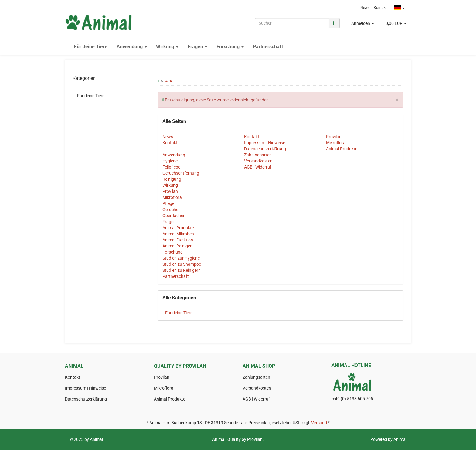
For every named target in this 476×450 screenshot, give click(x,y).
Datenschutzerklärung (265, 149)
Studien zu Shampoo (182, 264)
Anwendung (132, 47)
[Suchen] (292, 23)
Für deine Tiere (91, 47)
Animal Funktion (178, 240)
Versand (319, 423)
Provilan (334, 137)
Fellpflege (171, 167)
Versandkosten (258, 161)
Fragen (197, 47)
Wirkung (167, 47)
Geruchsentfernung (181, 173)
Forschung (230, 47)
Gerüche (170, 210)
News (365, 8)
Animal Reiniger (177, 246)
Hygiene (170, 161)
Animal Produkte (342, 149)
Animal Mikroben (178, 234)
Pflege (168, 203)
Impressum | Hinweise (265, 143)
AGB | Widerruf (258, 167)
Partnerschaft (268, 47)
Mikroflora (336, 143)
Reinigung (172, 179)
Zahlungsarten (258, 155)
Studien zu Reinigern (182, 270)
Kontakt (380, 8)
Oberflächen (174, 216)
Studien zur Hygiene (181, 258)
